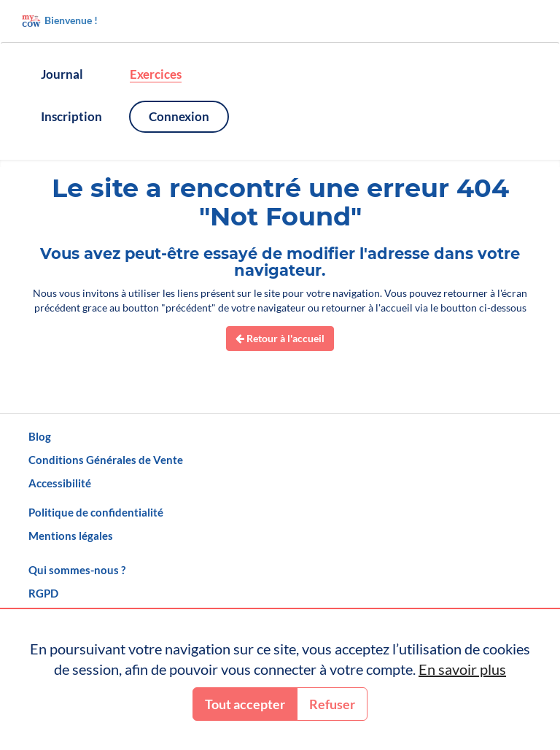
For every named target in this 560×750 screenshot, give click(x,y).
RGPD (43, 593)
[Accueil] (280, 21)
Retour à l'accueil (280, 338)
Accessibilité (60, 483)
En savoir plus (462, 669)
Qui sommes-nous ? (77, 570)
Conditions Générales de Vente (106, 460)
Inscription (71, 116)
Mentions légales (71, 536)
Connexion (179, 116)
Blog (40, 436)
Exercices (156, 74)
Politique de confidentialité (96, 512)
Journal (62, 74)
